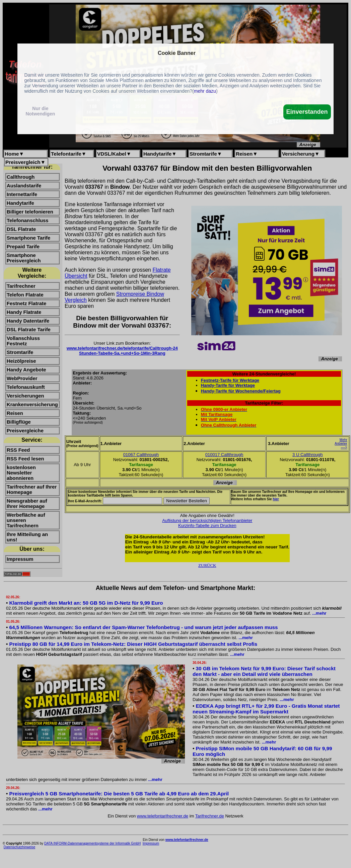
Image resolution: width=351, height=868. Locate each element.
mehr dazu (205, 91)
